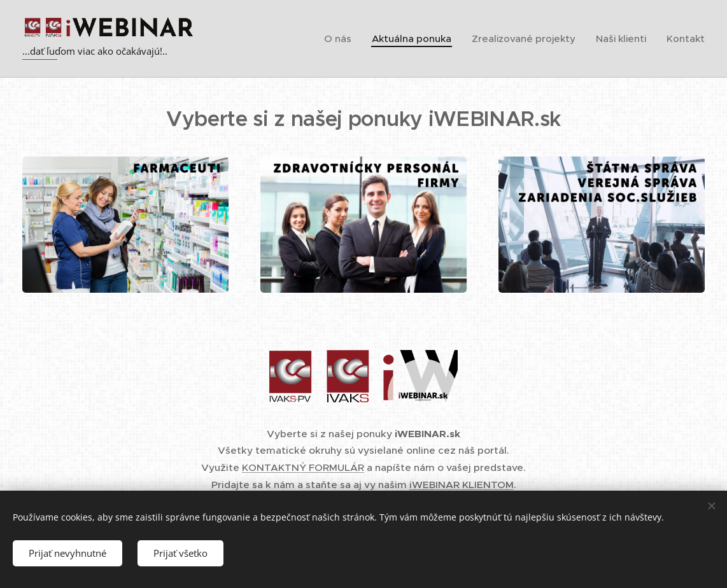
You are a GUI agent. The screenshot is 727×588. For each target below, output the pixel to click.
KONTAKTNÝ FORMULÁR (303, 467)
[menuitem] (341, 39)
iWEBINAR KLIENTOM (462, 485)
